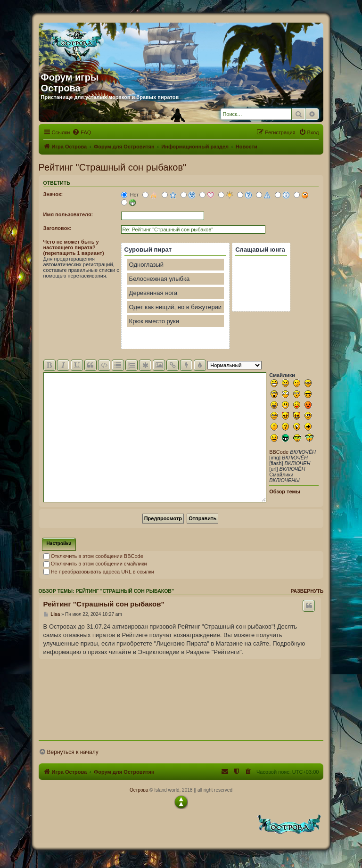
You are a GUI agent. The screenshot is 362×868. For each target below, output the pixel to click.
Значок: (53, 194)
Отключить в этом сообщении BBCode (93, 556)
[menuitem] (82, 132)
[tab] (59, 544)
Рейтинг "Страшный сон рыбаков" (113, 167)
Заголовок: (58, 228)
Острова (139, 790)
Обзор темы (285, 491)
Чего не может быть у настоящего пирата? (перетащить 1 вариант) (74, 247)
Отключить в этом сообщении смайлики (95, 564)
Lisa (55, 614)
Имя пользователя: (68, 214)
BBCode (279, 452)
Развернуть (307, 591)
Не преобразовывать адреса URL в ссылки (99, 572)
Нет (130, 195)
